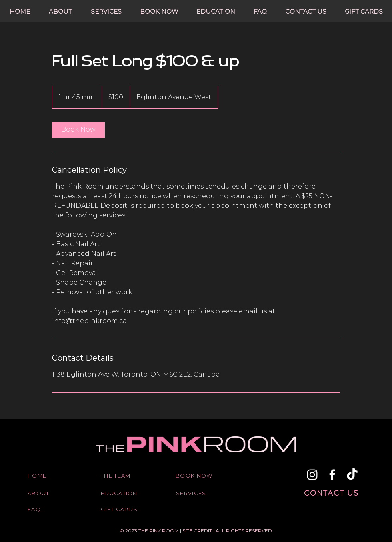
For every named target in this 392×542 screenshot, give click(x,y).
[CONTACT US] (332, 493)
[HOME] (48, 476)
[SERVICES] (196, 493)
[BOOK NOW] (196, 476)
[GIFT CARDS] (121, 509)
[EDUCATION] (121, 493)
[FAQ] (48, 509)
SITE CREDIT (198, 531)
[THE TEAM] (121, 476)
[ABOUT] (48, 493)
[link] (78, 130)
